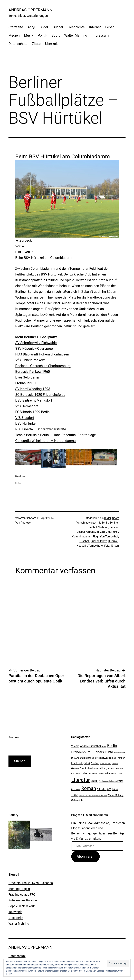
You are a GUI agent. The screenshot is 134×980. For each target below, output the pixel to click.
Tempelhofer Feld (99, 546)
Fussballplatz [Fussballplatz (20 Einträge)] (106, 763)
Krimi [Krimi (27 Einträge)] (108, 773)
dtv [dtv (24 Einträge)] (96, 758)
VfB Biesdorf (25, 418)
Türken (115, 546)
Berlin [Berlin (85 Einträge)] (112, 746)
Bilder (44, 27)
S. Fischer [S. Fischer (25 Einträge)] (102, 789)
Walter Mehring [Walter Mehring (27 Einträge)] (116, 795)
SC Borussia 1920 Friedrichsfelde (40, 395)
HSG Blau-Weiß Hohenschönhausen (42, 354)
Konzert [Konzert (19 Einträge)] (101, 774)
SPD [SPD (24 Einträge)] (109, 789)
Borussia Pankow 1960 (33, 372)
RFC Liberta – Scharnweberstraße (41, 429)
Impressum (100, 35)
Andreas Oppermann (30, 10)
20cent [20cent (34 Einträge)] (75, 746)
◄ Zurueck (23, 240)
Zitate (36, 44)
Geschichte (76, 27)
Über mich (53, 44)
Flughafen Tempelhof (105, 537)
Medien (14, 35)
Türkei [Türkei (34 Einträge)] (75, 795)
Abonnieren (85, 856)
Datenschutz (18, 44)
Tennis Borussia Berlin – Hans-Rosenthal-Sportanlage (56, 435)
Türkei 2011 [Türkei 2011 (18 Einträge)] (84, 795)
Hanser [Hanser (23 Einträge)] (111, 768)
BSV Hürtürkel (26, 423)
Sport (56, 35)
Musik (29, 35)
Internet (95, 27)
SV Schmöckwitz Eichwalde (36, 343)
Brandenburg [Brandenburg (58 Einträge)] (81, 752)
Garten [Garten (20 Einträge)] (115, 763)
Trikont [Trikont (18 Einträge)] (115, 789)
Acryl (31, 27)
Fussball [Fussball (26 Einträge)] (95, 763)
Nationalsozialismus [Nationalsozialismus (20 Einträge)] (108, 781)
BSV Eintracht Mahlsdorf (34, 400)
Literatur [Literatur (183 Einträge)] (80, 780)
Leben (110, 27)
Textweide (15, 912)
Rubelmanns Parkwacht (25, 900)
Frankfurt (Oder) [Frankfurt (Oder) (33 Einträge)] (81, 763)
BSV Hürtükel (110, 532)
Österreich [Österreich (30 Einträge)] (77, 800)
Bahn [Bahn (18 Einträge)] (104, 746)
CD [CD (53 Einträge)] (105, 752)
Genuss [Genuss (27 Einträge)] (75, 768)
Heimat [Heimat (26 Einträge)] (119, 768)
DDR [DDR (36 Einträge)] (111, 752)
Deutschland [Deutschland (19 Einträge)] (119, 753)
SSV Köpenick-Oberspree (34, 349)
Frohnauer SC (25, 383)
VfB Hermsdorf (27, 406)
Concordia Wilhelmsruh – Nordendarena (45, 441)
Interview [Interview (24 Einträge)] (76, 774)
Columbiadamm (82, 537)
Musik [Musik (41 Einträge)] (94, 781)
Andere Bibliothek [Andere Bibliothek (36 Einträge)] (91, 746)
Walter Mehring (76, 35)
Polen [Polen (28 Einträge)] (120, 781)
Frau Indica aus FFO (22, 895)
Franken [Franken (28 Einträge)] (121, 758)
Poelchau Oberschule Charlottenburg (43, 366)
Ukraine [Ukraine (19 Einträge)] (93, 795)
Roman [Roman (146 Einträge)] (89, 788)
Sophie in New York (22, 906)
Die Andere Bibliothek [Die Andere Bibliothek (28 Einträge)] (83, 758)
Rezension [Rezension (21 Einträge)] (76, 789)
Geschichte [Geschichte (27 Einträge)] (86, 768)
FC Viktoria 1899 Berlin (32, 412)
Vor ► (20, 246)
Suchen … (15, 737)
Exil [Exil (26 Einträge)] (114, 758)
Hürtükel (113, 541)
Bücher (58, 27)
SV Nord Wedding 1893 (33, 389)
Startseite (16, 27)
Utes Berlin (16, 918)
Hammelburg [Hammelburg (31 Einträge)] (100, 768)
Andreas (26, 523)
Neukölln (82, 546)
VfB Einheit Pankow (30, 360)
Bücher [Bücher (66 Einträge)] (97, 752)
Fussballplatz (99, 541)
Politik (42, 35)
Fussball (84, 541)
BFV (99, 532)
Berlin (105, 523)
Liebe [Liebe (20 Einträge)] (119, 774)
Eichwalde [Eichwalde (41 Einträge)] (105, 758)
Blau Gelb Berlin (27, 377)
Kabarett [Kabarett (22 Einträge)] (93, 774)
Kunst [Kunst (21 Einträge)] (114, 774)
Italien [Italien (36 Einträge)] (85, 773)
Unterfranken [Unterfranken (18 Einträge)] (102, 795)
